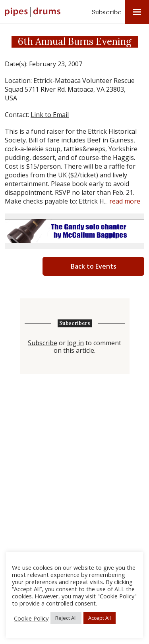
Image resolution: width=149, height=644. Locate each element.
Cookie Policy (31, 618)
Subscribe (106, 12)
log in (75, 343)
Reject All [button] (66, 618)
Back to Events (94, 266)
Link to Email (50, 115)
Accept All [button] (100, 618)
